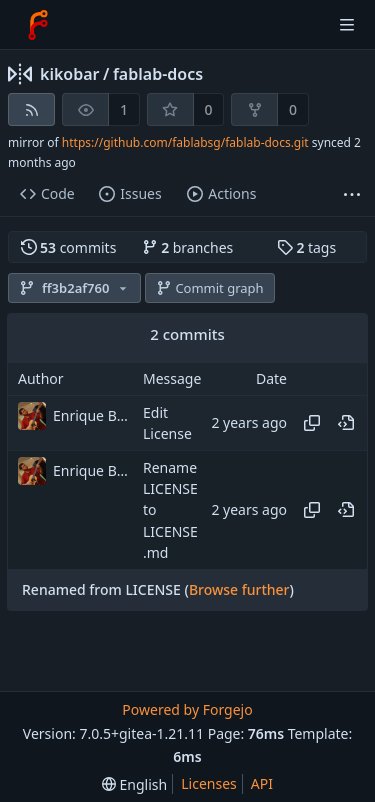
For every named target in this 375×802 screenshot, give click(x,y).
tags (306, 247)
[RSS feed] (31, 109)
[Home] (38, 25)
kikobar (70, 74)
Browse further (239, 589)
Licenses (209, 783)
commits (69, 247)
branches (188, 247)
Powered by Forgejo (187, 709)
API (262, 783)
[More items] (352, 194)
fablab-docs (158, 74)
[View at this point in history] (346, 423)
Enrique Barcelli (93, 415)
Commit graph (210, 288)
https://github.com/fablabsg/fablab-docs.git (185, 142)
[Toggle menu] (347, 25)
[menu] (134, 784)
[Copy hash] (312, 423)
